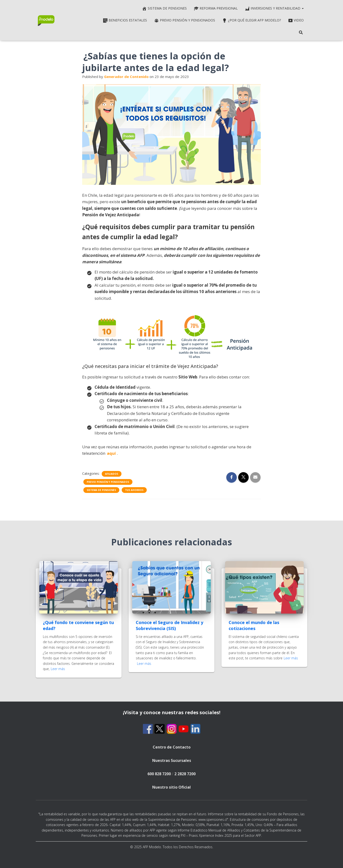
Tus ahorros (134, 490)
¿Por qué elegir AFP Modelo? (252, 20)
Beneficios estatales (125, 20)
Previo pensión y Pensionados (185, 20)
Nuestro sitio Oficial (171, 787)
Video (296, 20)
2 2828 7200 (185, 774)
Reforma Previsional (216, 8)
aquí (111, 453)
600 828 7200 (159, 774)
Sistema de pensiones (164, 8)
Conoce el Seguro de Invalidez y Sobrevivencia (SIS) (169, 625)
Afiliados (112, 474)
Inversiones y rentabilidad (274, 8)
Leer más (58, 669)
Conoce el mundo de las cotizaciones (254, 625)
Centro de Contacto (172, 747)
